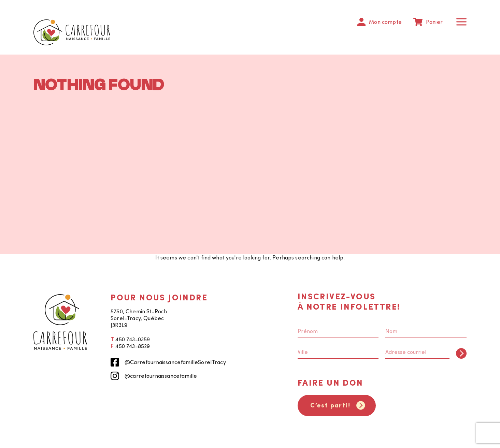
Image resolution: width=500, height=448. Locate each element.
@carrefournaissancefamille (154, 376)
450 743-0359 (132, 339)
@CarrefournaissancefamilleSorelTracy (168, 362)
